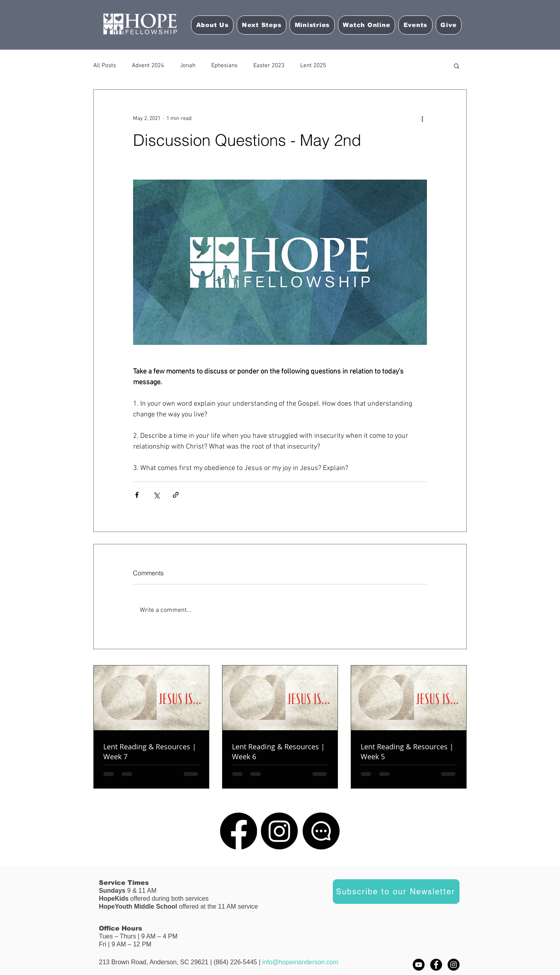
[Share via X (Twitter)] (156, 495)
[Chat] (321, 831)
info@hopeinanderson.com (300, 962)
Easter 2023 (269, 66)
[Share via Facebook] (137, 495)
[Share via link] (176, 495)
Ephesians (224, 66)
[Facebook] (238, 831)
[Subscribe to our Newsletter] (396, 892)
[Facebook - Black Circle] (436, 965)
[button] (367, 25)
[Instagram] (279, 831)
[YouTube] (419, 965)
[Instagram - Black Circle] (454, 965)
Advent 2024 (148, 66)
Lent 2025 (313, 66)
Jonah (188, 66)
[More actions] (422, 118)
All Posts (105, 66)
